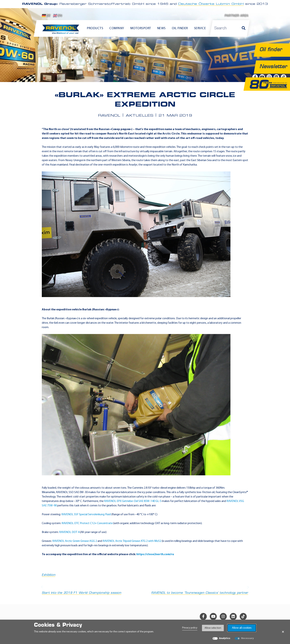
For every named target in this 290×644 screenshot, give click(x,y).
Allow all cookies (242, 628)
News (161, 28)
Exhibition (49, 575)
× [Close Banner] (283, 632)
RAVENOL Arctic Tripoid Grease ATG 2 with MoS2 (132, 541)
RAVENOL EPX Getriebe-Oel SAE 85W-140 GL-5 (133, 501)
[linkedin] (233, 616)
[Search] (244, 28)
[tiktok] (243, 616)
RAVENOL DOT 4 (69, 532)
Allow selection (213, 628)
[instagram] (223, 616)
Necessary (247, 638)
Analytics (225, 638)
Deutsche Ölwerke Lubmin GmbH (211, 4)
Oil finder (180, 28)
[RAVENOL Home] (62, 31)
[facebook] (203, 616)
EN (57, 16)
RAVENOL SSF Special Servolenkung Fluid (86, 514)
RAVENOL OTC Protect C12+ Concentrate (87, 523)
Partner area (236, 16)
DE (46, 16)
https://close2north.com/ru (155, 554)
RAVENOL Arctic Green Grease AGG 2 (75, 541)
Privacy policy (190, 628)
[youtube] (213, 616)
